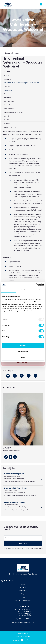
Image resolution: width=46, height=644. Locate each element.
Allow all (23, 345)
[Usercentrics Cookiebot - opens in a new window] (36, 285)
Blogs (23, 594)
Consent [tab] (8, 290)
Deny (23, 358)
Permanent (8, 90)
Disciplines (23, 591)
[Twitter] (8, 376)
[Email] (29, 376)
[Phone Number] (6, 457)
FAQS (23, 597)
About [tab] (38, 290)
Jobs (23, 584)
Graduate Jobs (35, 83)
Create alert (23, 543)
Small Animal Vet (10, 83)
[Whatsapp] (35, 376)
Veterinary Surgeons (23, 83)
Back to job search (12, 53)
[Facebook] (15, 376)
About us (23, 587)
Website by (23, 640)
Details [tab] (23, 290)
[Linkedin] (22, 376)
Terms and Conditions (36, 548)
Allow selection (23, 352)
